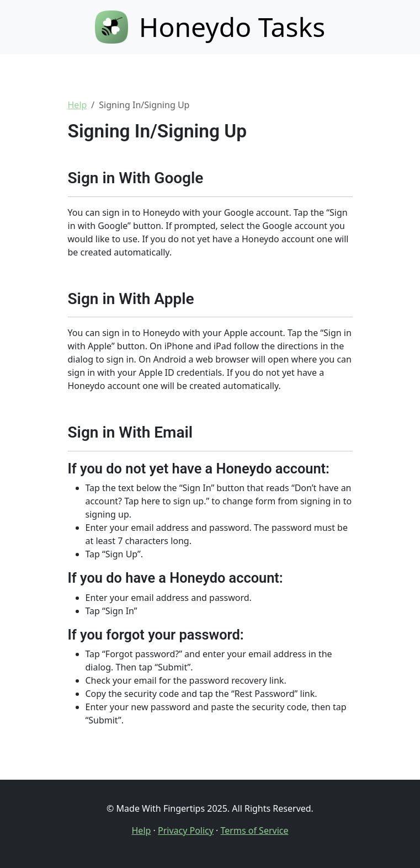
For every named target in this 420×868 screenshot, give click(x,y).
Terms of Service (255, 830)
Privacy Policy (186, 830)
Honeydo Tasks (210, 27)
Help (78, 105)
